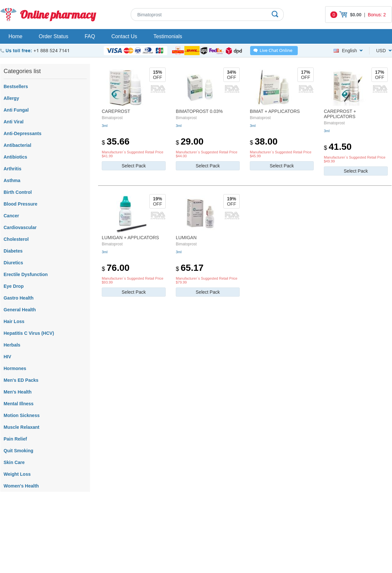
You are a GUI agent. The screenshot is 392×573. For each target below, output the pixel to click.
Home (15, 36)
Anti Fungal (16, 110)
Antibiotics (15, 157)
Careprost (116, 111)
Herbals (12, 345)
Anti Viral (14, 122)
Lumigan (186, 238)
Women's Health (21, 486)
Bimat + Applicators (275, 111)
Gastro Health (19, 298)
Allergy (11, 98)
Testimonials (168, 36)
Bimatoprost (112, 118)
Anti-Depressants (23, 133)
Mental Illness (19, 404)
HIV (7, 357)
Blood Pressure (20, 204)
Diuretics (13, 263)
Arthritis (12, 169)
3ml (105, 126)
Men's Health (18, 392)
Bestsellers (16, 86)
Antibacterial (17, 145)
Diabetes (13, 251)
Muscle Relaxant (22, 427)
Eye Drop (14, 286)
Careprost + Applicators (340, 114)
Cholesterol (16, 239)
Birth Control (18, 192)
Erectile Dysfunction (26, 274)
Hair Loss (14, 321)
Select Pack (134, 166)
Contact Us (124, 36)
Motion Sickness (22, 415)
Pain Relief (15, 439)
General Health (20, 310)
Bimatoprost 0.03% (199, 111)
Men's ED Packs (21, 380)
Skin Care (14, 462)
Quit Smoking (18, 451)
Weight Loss (17, 474)
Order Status (54, 36)
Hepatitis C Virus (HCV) (29, 333)
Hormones (15, 368)
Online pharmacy (58, 15)
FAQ (90, 36)
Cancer (11, 216)
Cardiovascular (20, 227)
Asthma (12, 180)
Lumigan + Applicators (130, 238)
